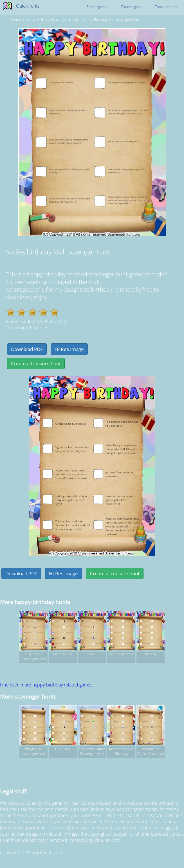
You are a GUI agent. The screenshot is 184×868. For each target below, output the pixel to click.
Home (16, 19)
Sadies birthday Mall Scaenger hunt (111, 19)
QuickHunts (28, 6)
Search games (97, 7)
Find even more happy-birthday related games (46, 685)
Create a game (132, 7)
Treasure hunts (167, 7)
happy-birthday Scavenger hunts (52, 19)
